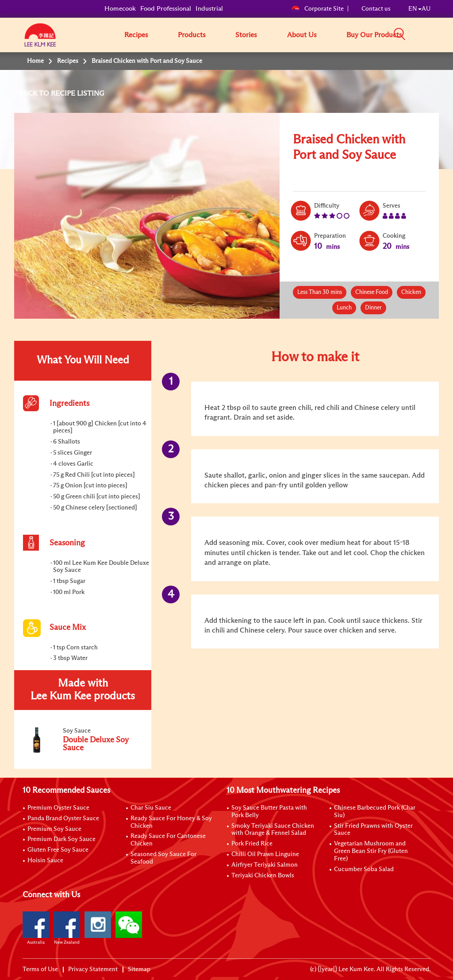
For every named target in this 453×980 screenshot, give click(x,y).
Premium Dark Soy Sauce (61, 839)
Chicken (411, 292)
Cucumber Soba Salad (364, 869)
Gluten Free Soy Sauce (58, 850)
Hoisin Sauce (45, 860)
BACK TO (35, 93)
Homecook (120, 9)
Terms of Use (40, 969)
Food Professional (166, 9)
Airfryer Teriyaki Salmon (265, 865)
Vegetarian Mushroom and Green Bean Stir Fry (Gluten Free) (371, 851)
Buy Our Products (374, 35)
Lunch (344, 308)
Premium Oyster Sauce (58, 808)
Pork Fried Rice (252, 844)
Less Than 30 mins (320, 292)
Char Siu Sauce (151, 808)
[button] (434, 35)
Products (192, 35)
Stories (246, 35)
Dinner (373, 308)
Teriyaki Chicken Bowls (263, 876)
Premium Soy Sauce (54, 829)
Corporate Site (317, 9)
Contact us (376, 9)
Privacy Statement (93, 969)
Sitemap (139, 969)
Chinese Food (372, 292)
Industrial (209, 9)
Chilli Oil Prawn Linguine (265, 854)
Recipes (136, 35)
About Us (302, 35)
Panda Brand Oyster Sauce (63, 818)
